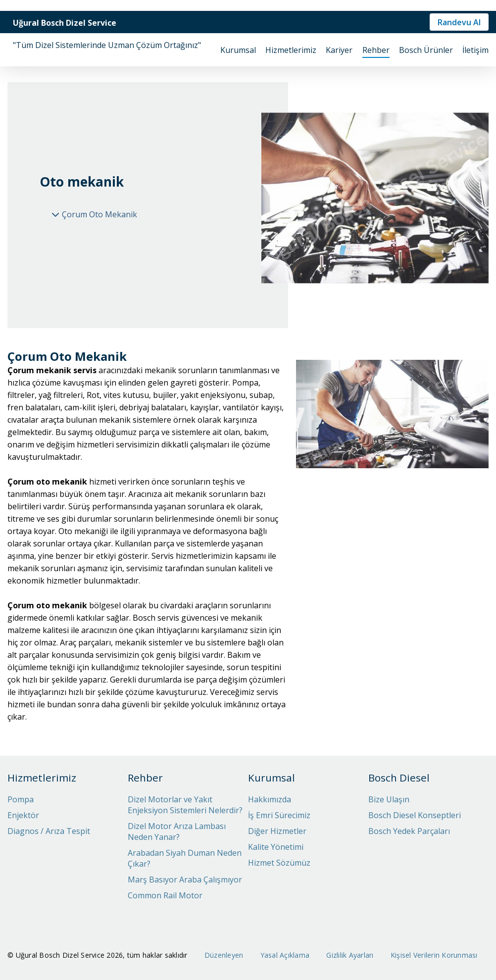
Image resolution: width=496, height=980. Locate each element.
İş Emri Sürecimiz (279, 815)
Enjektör (23, 815)
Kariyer (339, 50)
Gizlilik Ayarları (350, 955)
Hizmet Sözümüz (279, 863)
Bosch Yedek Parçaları (409, 831)
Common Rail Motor (165, 895)
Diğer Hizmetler (277, 831)
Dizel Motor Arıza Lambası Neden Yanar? (177, 832)
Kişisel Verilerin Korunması (434, 955)
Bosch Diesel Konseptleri (415, 815)
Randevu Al (459, 22)
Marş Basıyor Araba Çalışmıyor (185, 880)
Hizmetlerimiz (291, 50)
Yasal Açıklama (285, 955)
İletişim (475, 50)
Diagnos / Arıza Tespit (49, 831)
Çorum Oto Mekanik (99, 214)
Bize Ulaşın (389, 799)
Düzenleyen (224, 955)
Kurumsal (238, 50)
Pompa (21, 799)
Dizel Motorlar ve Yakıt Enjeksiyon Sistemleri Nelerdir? (185, 805)
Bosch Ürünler (426, 50)
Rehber (376, 50)
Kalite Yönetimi (276, 847)
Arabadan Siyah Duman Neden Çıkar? (185, 858)
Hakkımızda (270, 799)
